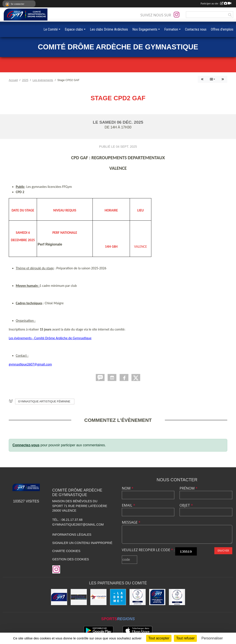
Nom (128, 488)
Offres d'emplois (222, 29)
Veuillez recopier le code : (148, 550)
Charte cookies (66, 551)
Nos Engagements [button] (145, 29)
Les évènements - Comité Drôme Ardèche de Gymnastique (50, 338)
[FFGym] (59, 597)
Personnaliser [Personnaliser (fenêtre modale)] (212, 638)
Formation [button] (171, 29)
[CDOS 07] (138, 597)
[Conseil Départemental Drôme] (118, 597)
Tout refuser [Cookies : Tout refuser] (185, 638)
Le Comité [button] (51, 29)
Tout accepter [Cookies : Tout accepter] (159, 638)
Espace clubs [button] (74, 29)
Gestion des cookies (71, 559)
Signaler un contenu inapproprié (82, 543)
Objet (186, 505)
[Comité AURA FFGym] (157, 597)
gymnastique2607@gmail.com (30, 364)
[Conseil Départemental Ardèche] (79, 597)
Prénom (189, 488)
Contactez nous (196, 29)
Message (131, 522)
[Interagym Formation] (98, 597)
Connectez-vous (26, 445)
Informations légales (72, 535)
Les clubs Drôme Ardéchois (109, 29)
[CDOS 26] (177, 597)
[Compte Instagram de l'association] (177, 15)
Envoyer (223, 551)
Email (128, 505)
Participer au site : (216, 3)
